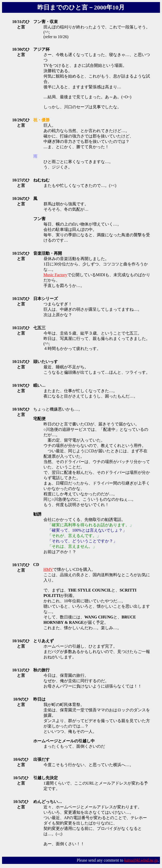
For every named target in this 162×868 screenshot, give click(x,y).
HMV (48, 569)
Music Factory (55, 275)
